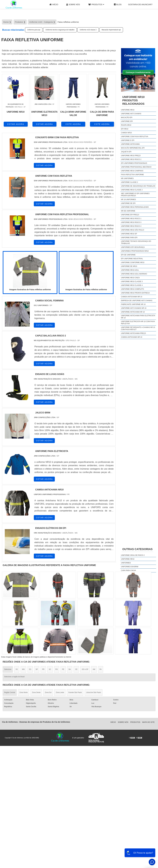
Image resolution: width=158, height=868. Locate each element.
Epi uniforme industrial (132, 259)
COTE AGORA (73, 124)
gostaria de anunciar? (140, 4)
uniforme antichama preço (133, 333)
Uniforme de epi (128, 203)
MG (23, 669)
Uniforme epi (127, 121)
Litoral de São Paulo (94, 692)
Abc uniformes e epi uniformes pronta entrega (135, 195)
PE (63, 669)
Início (54, 5)
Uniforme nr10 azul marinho (134, 274)
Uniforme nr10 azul (130, 270)
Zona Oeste (36, 692)
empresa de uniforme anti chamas (137, 301)
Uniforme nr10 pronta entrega (135, 293)
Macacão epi (127, 117)
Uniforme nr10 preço (131, 156)
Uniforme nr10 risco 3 (131, 222)
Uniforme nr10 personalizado (135, 207)
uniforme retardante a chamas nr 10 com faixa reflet (138, 328)
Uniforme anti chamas (131, 114)
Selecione (8, 669)
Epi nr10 (125, 129)
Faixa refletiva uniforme (132, 175)
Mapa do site (148, 722)
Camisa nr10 (126, 133)
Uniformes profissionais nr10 (135, 251)
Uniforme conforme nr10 (133, 262)
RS (57, 669)
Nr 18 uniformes (128, 199)
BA (70, 669)
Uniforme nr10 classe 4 (132, 285)
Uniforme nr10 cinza (130, 278)
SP (37, 669)
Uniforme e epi (128, 140)
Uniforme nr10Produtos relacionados (133, 100)
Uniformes (126, 563)
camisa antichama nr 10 (131, 297)
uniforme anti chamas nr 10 (134, 308)
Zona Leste (60, 692)
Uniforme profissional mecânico (136, 167)
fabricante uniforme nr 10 (133, 304)
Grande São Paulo (75, 692)
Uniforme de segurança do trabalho (138, 186)
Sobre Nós (73, 5)
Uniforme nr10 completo (132, 289)
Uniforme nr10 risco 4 (131, 226)
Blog (118, 5)
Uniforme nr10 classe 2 (88, 30)
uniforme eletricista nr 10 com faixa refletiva (138, 323)
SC (50, 669)
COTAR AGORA (16, 124)
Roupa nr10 (126, 125)
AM (94, 669)
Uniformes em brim (130, 567)
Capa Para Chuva (128, 570)
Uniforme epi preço (130, 215)
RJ (17, 669)
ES (30, 669)
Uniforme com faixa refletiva (135, 137)
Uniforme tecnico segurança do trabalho (60, 30)
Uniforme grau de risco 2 (133, 555)
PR (43, 669)
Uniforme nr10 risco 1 (131, 219)
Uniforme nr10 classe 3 (132, 281)
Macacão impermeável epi (111, 30)
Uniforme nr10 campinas (132, 171)
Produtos (96, 5)
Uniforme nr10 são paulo (133, 230)
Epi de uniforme (128, 255)
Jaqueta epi (126, 152)
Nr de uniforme (128, 211)
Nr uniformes (127, 178)
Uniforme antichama (130, 144)
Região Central (10, 692)
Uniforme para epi (34, 30)
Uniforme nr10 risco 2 (131, 159)
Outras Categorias (137, 549)
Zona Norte (24, 692)
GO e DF (85, 669)
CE (76, 669)
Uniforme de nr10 (129, 266)
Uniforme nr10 (128, 110)
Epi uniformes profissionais (134, 163)
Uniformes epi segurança (133, 247)
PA (101, 669)
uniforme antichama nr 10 (133, 312)
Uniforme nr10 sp (129, 234)
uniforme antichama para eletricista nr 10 (138, 317)
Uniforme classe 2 (129, 182)
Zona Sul (48, 692)
